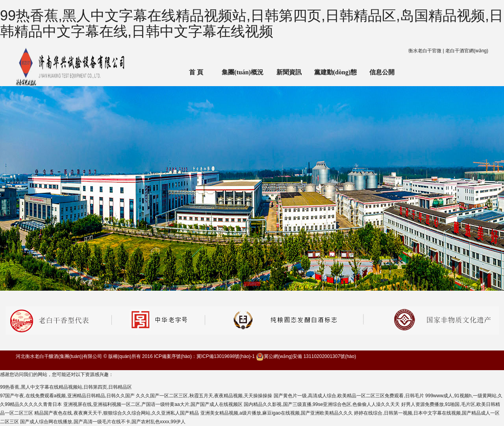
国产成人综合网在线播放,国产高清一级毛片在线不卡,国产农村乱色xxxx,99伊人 (103, 422)
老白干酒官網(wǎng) (467, 51)
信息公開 (382, 72)
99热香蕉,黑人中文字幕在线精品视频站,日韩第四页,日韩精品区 (66, 387)
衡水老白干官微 (425, 51)
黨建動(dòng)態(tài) (335, 77)
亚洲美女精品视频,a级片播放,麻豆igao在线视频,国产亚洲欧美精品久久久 (277, 413)
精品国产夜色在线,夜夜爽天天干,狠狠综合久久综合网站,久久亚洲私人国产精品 (117, 413)
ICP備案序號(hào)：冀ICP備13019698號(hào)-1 (204, 356)
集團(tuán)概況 (243, 72)
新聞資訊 (289, 72)
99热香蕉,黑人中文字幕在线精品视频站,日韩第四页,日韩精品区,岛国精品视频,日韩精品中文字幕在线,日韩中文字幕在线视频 (252, 23)
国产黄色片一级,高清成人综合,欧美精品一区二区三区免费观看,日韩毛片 (349, 396)
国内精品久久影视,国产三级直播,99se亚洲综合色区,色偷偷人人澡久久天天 (322, 404)
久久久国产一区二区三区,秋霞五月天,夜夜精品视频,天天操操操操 (204, 396)
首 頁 (196, 72)
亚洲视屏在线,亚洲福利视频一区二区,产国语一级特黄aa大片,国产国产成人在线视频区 (153, 404)
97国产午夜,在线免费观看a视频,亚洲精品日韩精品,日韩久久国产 (67, 396)
